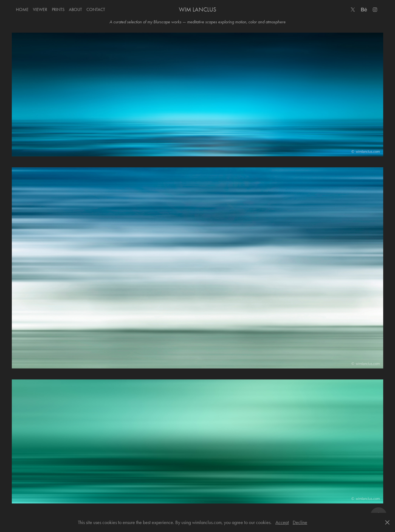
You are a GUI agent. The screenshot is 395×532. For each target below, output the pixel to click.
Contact (96, 9)
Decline (300, 522)
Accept (282, 522)
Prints (58, 9)
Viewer (40, 9)
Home (22, 9)
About (75, 9)
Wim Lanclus (198, 10)
